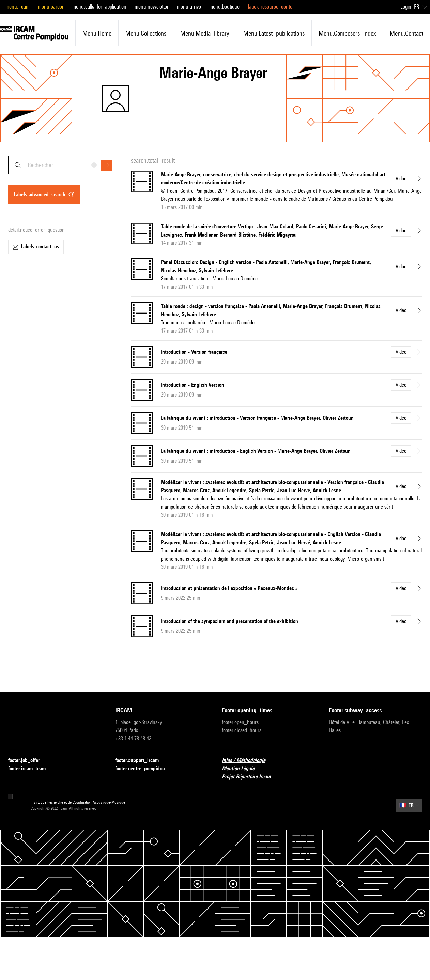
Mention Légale (242, 769)
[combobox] (63, 165)
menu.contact (406, 33)
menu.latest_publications (274, 33)
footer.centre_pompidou (144, 769)
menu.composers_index (347, 33)
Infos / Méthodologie (248, 761)
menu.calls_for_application (99, 7)
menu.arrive (189, 7)
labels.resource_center (271, 7)
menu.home (97, 33)
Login (406, 7)
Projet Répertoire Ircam (250, 777)
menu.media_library (205, 33)
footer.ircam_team (31, 769)
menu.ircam (18, 7)
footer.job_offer (28, 761)
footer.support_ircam (141, 761)
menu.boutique (224, 7)
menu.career (51, 7)
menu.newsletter (152, 7)
